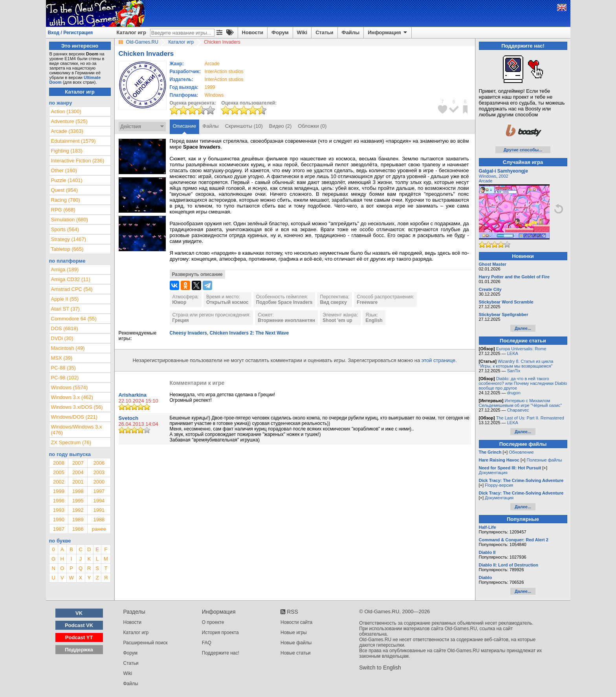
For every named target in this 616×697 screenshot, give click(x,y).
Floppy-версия (499, 485)
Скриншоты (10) (244, 126)
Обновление (521, 452)
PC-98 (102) (65, 378)
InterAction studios (224, 72)
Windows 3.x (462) (72, 397)
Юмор (180, 302)
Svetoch (129, 418)
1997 (99, 491)
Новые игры (294, 633)
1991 (99, 510)
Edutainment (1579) (73, 141)
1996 (59, 501)
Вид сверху (333, 302)
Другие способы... (523, 150)
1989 (78, 520)
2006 (99, 463)
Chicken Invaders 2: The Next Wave (249, 333)
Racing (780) (66, 200)
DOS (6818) (65, 328)
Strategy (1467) (69, 239)
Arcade (486, 181)
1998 (78, 491)
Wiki (302, 32)
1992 (78, 510)
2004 (78, 472)
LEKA (513, 353)
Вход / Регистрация (71, 33)
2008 (59, 463)
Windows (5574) (70, 387)
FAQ (207, 643)
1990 (59, 520)
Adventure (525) (69, 121)
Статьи (324, 32)
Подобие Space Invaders (284, 302)
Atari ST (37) (65, 309)
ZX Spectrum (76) (71, 442)
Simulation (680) (70, 220)
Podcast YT (79, 637)
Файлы (351, 32)
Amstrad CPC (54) (72, 289)
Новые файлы (296, 643)
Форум (280, 32)
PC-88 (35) (64, 368)
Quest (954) (65, 190)
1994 (99, 501)
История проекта (220, 633)
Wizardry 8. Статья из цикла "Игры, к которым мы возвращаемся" (516, 364)
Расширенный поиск (146, 643)
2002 (59, 482)
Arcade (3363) (67, 131)
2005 (59, 472)
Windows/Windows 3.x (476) (77, 430)
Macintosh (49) (68, 348)
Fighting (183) (67, 151)
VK (79, 613)
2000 (99, 482)
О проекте (213, 622)
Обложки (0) (312, 126)
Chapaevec (518, 410)
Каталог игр (131, 32)
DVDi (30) (62, 338)
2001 (78, 482)
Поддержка (79, 650)
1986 (78, 529)
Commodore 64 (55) (74, 319)
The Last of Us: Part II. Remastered (530, 418)
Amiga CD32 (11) (71, 279)
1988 (99, 520)
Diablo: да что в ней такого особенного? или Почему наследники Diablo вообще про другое (523, 383)
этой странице (438, 360)
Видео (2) (280, 126)
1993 (59, 510)
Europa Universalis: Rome (521, 349)
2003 (99, 472)
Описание (185, 126)
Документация (493, 473)
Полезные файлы (544, 460)
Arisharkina (133, 395)
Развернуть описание (197, 274)
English (374, 320)
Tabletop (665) (67, 249)
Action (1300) (66, 111)
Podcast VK (79, 625)
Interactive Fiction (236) (78, 161)
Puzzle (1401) (67, 180)
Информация (388, 33)
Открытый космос (227, 302)
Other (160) (64, 170)
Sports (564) (65, 229)
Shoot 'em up (337, 320)
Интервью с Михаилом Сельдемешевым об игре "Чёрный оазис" (521, 403)
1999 (210, 87)
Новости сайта (296, 622)
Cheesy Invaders (188, 333)
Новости (253, 32)
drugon (514, 393)
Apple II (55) (65, 299)
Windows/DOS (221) (74, 417)
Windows (488, 176)
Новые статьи (296, 653)
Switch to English (380, 668)
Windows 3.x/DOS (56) (77, 407)
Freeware (367, 302)
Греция (181, 320)
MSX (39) (62, 358)
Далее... (523, 328)
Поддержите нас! (221, 653)
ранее (99, 529)
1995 (78, 501)
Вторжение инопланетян (286, 320)
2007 (78, 463)
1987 (59, 529)
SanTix (514, 371)
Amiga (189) (65, 269)
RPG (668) (63, 210)
